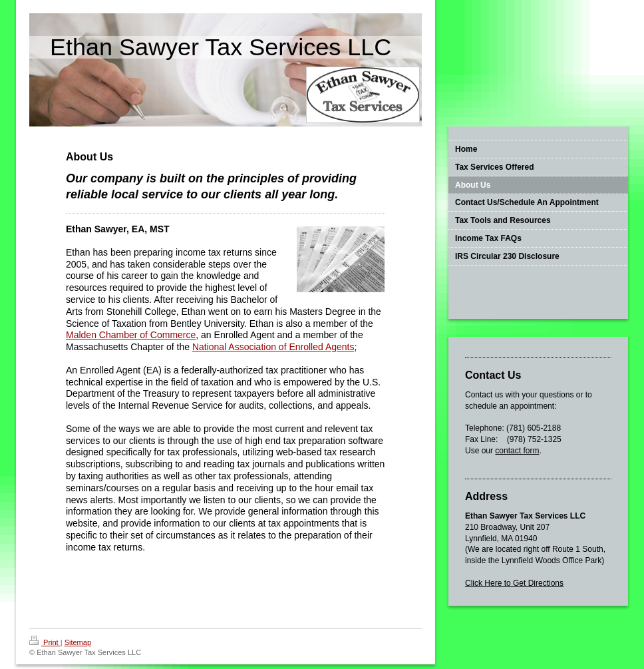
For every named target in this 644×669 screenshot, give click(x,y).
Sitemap (78, 642)
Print (45, 642)
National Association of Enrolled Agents (273, 347)
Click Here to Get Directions (514, 583)
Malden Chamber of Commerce (131, 335)
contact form (517, 451)
